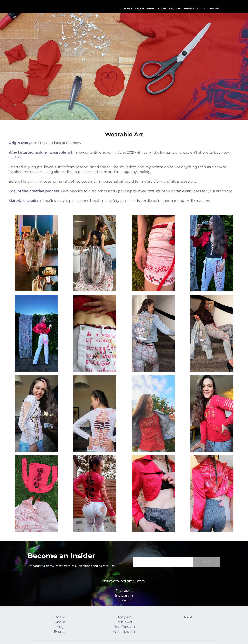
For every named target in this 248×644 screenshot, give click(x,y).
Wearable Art (124, 632)
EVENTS (189, 9)
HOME (128, 9)
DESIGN (214, 9)
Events (60, 632)
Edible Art (124, 622)
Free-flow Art (124, 627)
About (60, 622)
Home (60, 617)
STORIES (175, 9)
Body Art (124, 617)
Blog (60, 627)
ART (201, 9)
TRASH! (188, 617)
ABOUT (139, 9)
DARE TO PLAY (157, 9)
